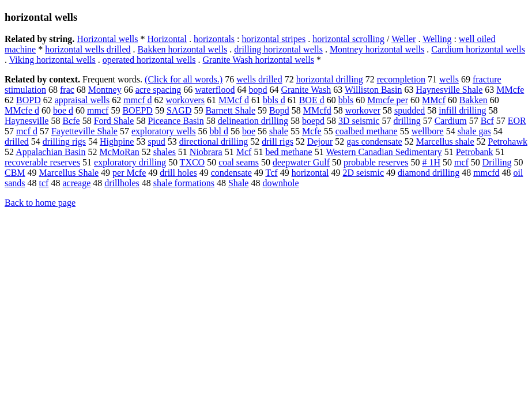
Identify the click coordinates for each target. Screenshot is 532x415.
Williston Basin (373, 90)
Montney (105, 90)
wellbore (428, 131)
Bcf (487, 121)
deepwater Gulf (301, 162)
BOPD (29, 100)
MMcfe (510, 90)
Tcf (272, 173)
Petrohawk (508, 142)
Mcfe (312, 131)
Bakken (473, 100)
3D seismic (359, 121)
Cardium (451, 121)
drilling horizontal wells (278, 49)
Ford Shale (114, 121)
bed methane (288, 152)
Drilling (497, 162)
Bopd (279, 110)
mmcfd (486, 173)
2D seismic (364, 173)
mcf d (27, 131)
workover (363, 110)
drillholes (122, 183)
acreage (76, 183)
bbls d (274, 100)
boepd (313, 121)
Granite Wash (306, 90)
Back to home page (40, 203)
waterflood (215, 90)
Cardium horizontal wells (478, 49)
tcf (44, 183)
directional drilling (214, 142)
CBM (15, 173)
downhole (280, 183)
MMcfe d (22, 110)
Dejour (320, 142)
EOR (517, 121)
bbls (346, 100)
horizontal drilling (330, 79)
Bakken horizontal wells (183, 49)
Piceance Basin (176, 121)
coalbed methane (367, 131)
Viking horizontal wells (52, 60)
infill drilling (462, 110)
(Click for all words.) (184, 79)
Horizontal (167, 39)
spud (156, 142)
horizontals (214, 39)
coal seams (239, 162)
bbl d (218, 131)
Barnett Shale (230, 110)
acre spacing (159, 90)
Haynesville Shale (449, 90)
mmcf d (137, 100)
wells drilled (259, 79)
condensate (231, 173)
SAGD (179, 110)
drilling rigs (64, 142)
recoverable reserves (42, 162)
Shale (239, 183)
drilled (17, 142)
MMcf (434, 100)
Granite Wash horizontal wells (259, 60)
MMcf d (234, 100)
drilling (407, 121)
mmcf (98, 110)
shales (165, 152)
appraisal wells (82, 100)
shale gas (474, 131)
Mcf (244, 152)
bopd (258, 90)
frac (67, 90)
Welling (437, 39)
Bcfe (71, 121)
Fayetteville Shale (84, 131)
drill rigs (278, 142)
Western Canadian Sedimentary (384, 152)
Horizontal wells (107, 39)
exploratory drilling (130, 162)
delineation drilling (253, 121)
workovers (186, 100)
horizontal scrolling (348, 39)
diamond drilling (429, 173)
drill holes (178, 173)
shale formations (184, 183)
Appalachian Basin (50, 152)
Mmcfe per (388, 100)
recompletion (401, 79)
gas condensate (374, 142)
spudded (410, 110)
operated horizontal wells (149, 60)
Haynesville (27, 121)
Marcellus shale (445, 142)
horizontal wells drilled (88, 49)
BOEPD (137, 110)
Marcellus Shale (69, 173)
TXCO (193, 162)
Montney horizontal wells (377, 49)
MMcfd (317, 110)
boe (249, 131)
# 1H (431, 162)
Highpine (117, 142)
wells (449, 79)
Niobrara (206, 152)
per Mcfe (129, 173)
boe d (63, 110)
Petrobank (475, 152)
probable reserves (376, 162)
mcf (461, 162)
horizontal (310, 173)
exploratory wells (164, 131)
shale (279, 131)
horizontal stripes (274, 39)
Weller (403, 39)
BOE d (312, 100)
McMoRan (119, 152)
